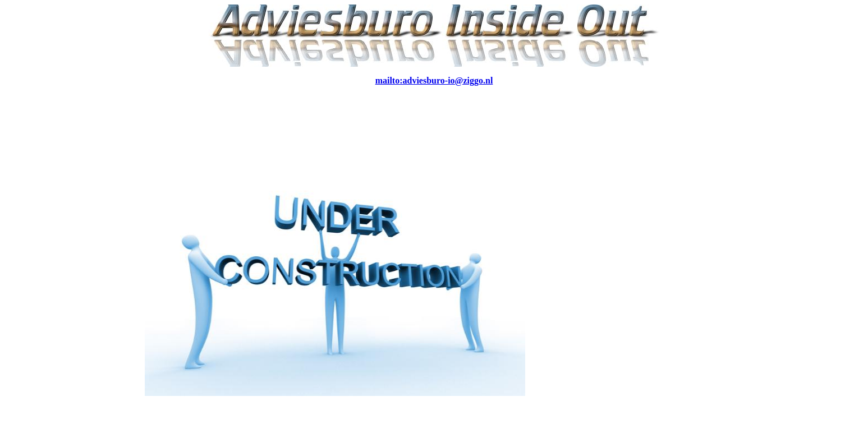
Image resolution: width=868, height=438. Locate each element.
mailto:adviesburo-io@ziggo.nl (434, 80)
